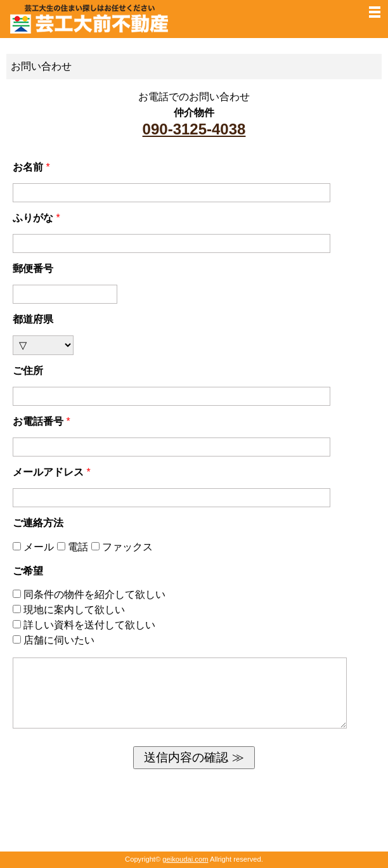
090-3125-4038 (194, 129)
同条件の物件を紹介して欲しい (89, 594)
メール (35, 547)
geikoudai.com (185, 859)
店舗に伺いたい (54, 640)
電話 (74, 547)
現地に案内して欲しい (69, 610)
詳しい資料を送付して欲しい (84, 625)
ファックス (122, 547)
